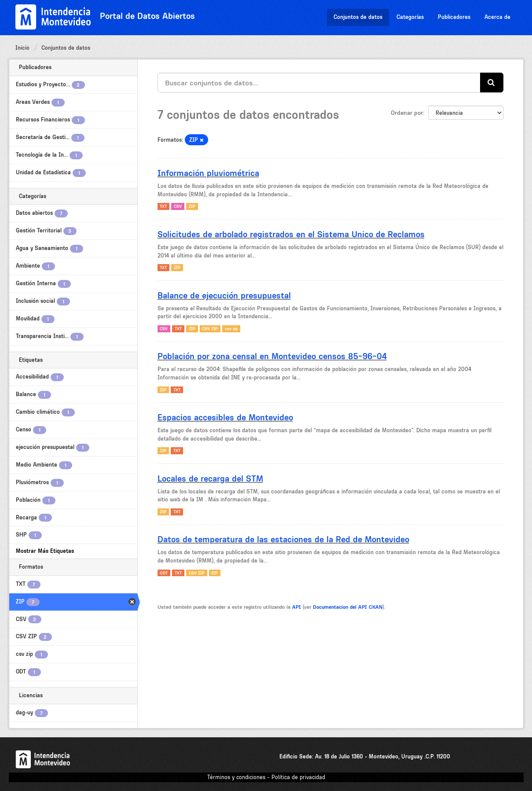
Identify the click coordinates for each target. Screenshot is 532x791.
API (297, 607)
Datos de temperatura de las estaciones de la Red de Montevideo (283, 539)
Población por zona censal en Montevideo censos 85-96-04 (272, 356)
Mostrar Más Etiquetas (45, 551)
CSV (178, 206)
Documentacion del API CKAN (348, 607)
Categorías (410, 17)
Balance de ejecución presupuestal (224, 295)
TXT (163, 206)
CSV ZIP (210, 329)
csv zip (231, 329)
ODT (164, 573)
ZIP (192, 206)
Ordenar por (407, 113)
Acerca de (497, 17)
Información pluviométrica (208, 173)
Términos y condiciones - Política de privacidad (266, 777)
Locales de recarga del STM (210, 478)
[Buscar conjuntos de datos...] (319, 83)
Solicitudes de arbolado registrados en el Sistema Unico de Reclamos (291, 234)
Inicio (22, 48)
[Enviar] (492, 83)
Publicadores (454, 17)
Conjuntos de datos (358, 17)
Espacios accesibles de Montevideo (225, 417)
